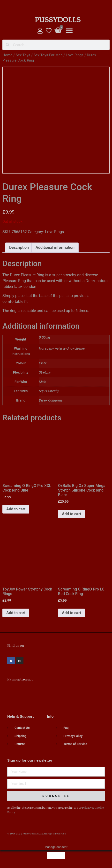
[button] (69, 31)
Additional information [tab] (55, 247)
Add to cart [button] (16, 509)
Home (7, 55)
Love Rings (75, 55)
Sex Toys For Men (48, 55)
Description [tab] (19, 247)
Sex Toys (23, 55)
